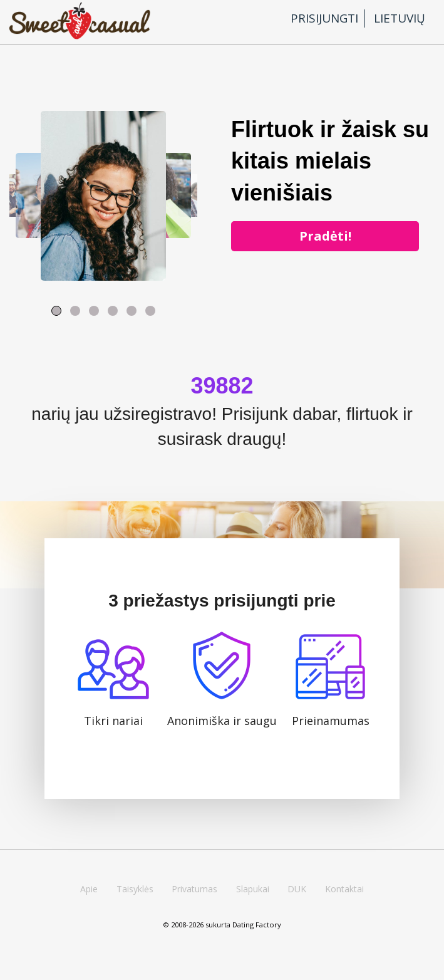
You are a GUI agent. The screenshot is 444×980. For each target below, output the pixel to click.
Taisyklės (135, 889)
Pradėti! (325, 236)
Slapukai (253, 889)
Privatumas (194, 889)
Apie (89, 889)
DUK (297, 889)
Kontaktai (344, 889)
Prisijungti (324, 18)
